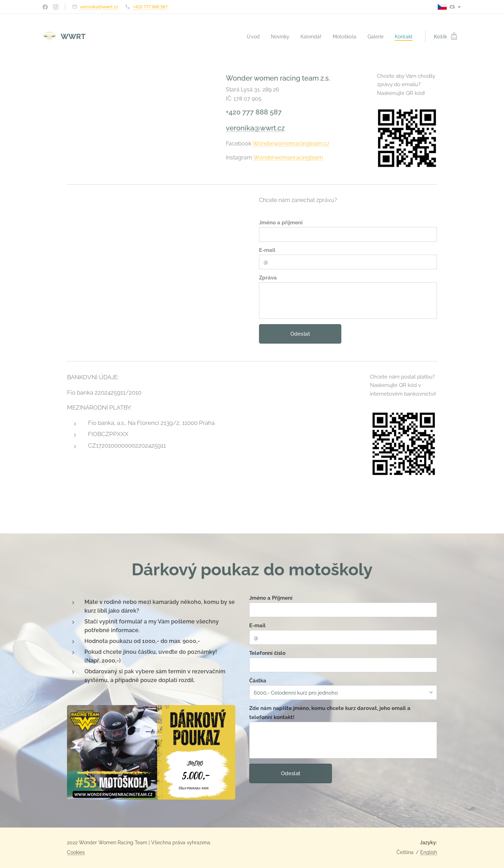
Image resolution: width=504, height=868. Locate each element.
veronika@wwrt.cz (99, 7)
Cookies (76, 852)
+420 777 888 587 (150, 7)
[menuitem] (246, 37)
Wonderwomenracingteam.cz (291, 144)
